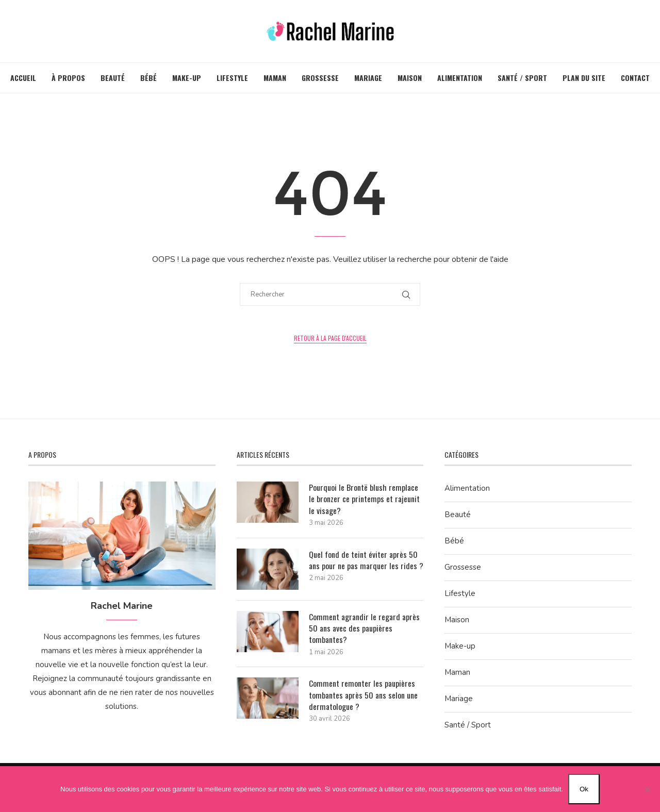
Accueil (23, 78)
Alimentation (460, 78)
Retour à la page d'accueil (330, 338)
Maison (410, 78)
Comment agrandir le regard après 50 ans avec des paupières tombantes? (364, 628)
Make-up (187, 78)
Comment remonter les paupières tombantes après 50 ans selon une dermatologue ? (363, 695)
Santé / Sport (522, 78)
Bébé (148, 78)
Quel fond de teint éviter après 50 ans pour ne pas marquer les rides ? (366, 560)
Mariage (368, 78)
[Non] (647, 789)
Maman (275, 78)
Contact (635, 78)
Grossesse (320, 78)
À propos (68, 78)
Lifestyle (232, 78)
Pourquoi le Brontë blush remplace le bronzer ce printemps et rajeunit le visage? (364, 499)
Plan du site (584, 78)
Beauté (113, 78)
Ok (584, 789)
